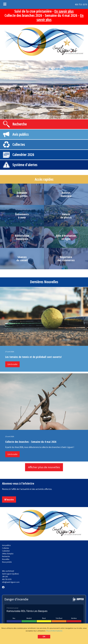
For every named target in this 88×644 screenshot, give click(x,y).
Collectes (19, 144)
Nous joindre (7, 562)
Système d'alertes (25, 165)
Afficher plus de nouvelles (44, 467)
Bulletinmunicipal (66, 194)
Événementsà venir (22, 216)
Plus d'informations (54, 631)
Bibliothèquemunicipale (22, 237)
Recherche (20, 124)
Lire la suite (12, 364)
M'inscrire (9, 500)
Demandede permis (22, 194)
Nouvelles (6, 559)
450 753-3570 (70, 4)
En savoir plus (64, 11)
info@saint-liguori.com (11, 582)
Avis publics (21, 134)
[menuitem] (70, 4)
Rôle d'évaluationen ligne (66, 237)
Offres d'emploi (8, 554)
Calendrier (20, 155)
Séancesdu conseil (22, 259)
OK (44, 637)
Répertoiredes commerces (66, 259)
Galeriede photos (66, 216)
